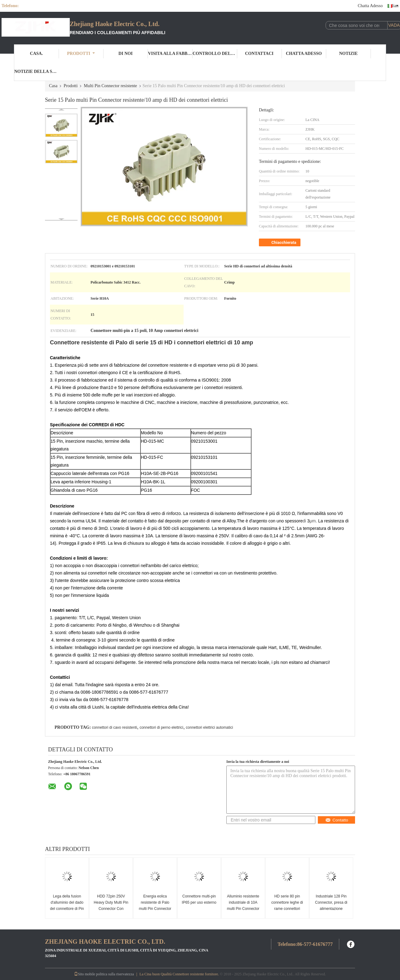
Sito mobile (85, 974)
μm (313, 521)
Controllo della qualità (215, 54)
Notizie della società (37, 72)
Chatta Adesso (370, 6)
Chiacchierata (280, 243)
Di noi (126, 54)
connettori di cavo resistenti (114, 727)
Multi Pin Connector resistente (110, 86)
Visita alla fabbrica (170, 54)
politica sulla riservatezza (115, 974)
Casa (53, 86)
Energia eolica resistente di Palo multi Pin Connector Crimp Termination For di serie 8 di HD (155, 909)
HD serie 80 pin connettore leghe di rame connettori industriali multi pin (287, 906)
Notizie (349, 54)
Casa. (37, 54)
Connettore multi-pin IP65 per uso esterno (199, 899)
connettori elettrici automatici (209, 727)
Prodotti (81, 54)
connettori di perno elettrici (161, 727)
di (304, 521)
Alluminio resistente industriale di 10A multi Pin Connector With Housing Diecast (243, 906)
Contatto (337, 820)
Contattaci (259, 54)
